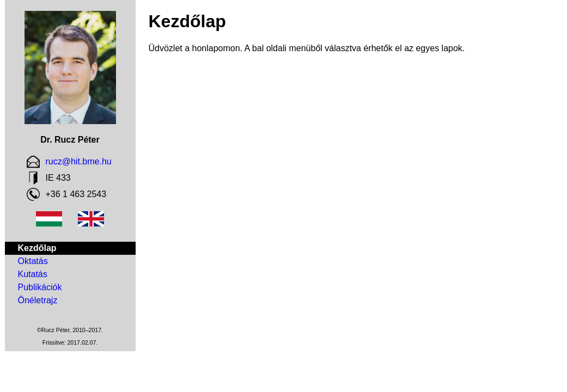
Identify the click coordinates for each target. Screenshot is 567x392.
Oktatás (33, 261)
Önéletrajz (38, 300)
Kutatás (33, 274)
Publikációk (40, 287)
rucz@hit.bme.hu (79, 161)
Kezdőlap (37, 248)
